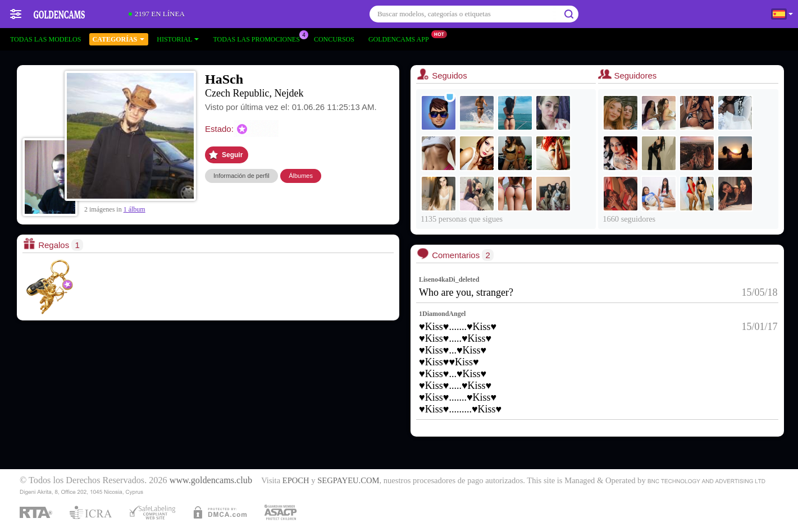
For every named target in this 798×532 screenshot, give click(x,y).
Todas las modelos (45, 39)
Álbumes (301, 176)
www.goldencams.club (211, 480)
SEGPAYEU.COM (348, 480)
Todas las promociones (259, 38)
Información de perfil (241, 176)
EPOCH (296, 480)
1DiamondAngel (442, 314)
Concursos (334, 39)
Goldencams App (402, 38)
